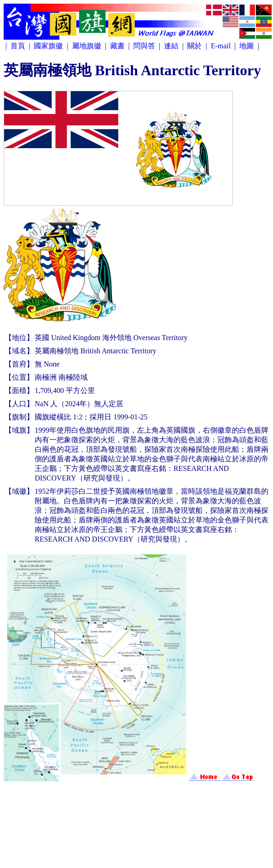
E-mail (222, 46)
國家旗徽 (49, 46)
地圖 (247, 46)
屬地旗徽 (88, 46)
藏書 (118, 46)
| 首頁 (16, 46)
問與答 (145, 46)
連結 (172, 46)
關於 (195, 46)
